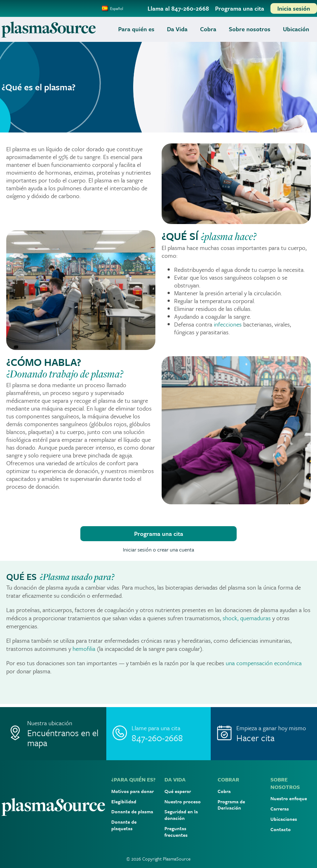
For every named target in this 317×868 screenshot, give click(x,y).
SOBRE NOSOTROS (285, 783)
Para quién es (136, 29)
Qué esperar (178, 791)
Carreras (280, 809)
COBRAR (228, 779)
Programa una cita (159, 534)
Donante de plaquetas (124, 825)
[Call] (159, 734)
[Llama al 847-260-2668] (178, 8)
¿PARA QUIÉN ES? (133, 779)
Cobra (208, 29)
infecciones (228, 324)
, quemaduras (254, 618)
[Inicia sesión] (294, 8)
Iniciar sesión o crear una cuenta (158, 549)
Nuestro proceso (183, 801)
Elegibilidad (124, 801)
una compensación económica (264, 663)
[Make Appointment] (263, 734)
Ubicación (296, 29)
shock (230, 618)
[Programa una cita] (240, 8)
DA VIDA (175, 779)
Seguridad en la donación (181, 815)
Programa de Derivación (231, 805)
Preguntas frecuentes (176, 832)
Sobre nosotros (250, 29)
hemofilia (85, 649)
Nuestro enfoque (289, 798)
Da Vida (177, 29)
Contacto (281, 829)
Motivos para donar (133, 791)
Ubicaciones (284, 819)
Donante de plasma (132, 811)
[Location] (54, 734)
